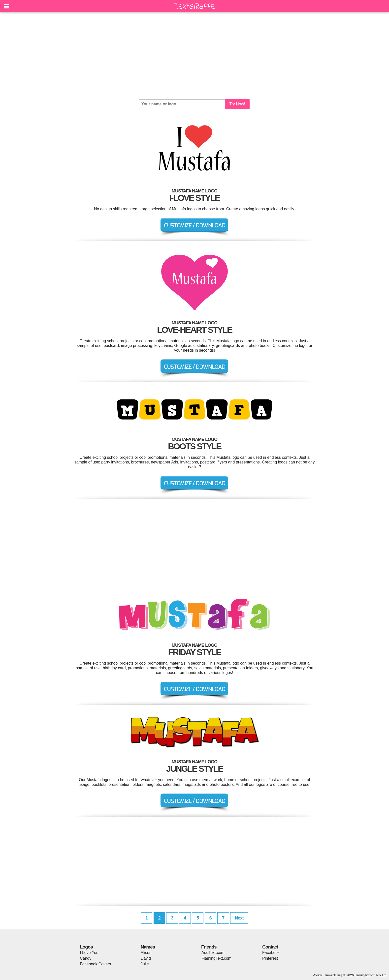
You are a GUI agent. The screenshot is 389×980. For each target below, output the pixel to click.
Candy (86, 958)
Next (239, 918)
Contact (270, 947)
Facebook (271, 953)
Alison (146, 953)
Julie (145, 964)
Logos (86, 947)
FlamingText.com (216, 958)
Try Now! (237, 104)
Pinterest (270, 958)
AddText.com (213, 953)
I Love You (89, 953)
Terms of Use (332, 975)
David (146, 958)
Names (148, 947)
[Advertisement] (194, 56)
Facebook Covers (95, 964)
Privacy (317, 975)
